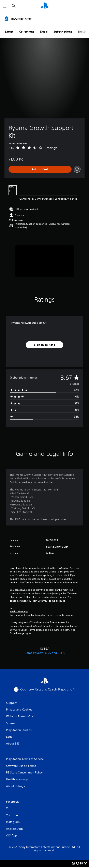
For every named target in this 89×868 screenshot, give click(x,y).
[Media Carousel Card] (45, 261)
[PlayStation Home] (45, 6)
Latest (9, 32)
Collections (27, 32)
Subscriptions (63, 32)
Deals (44, 32)
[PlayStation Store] (19, 19)
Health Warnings (19, 612)
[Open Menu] (5, 6)
